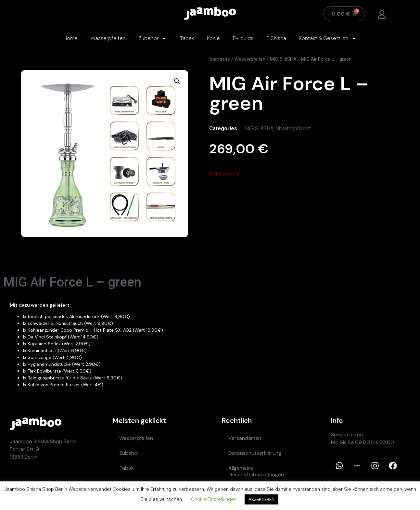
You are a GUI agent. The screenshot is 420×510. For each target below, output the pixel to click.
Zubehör (153, 38)
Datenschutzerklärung (255, 453)
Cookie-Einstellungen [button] (214, 499)
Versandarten (245, 438)
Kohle (213, 38)
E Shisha (276, 38)
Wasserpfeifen (108, 38)
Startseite (220, 59)
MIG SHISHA (283, 59)
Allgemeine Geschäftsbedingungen (256, 471)
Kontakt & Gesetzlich (328, 38)
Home (71, 38)
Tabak (187, 38)
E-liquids (243, 38)
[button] (177, 81)
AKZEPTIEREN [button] (261, 499)
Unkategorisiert (293, 128)
